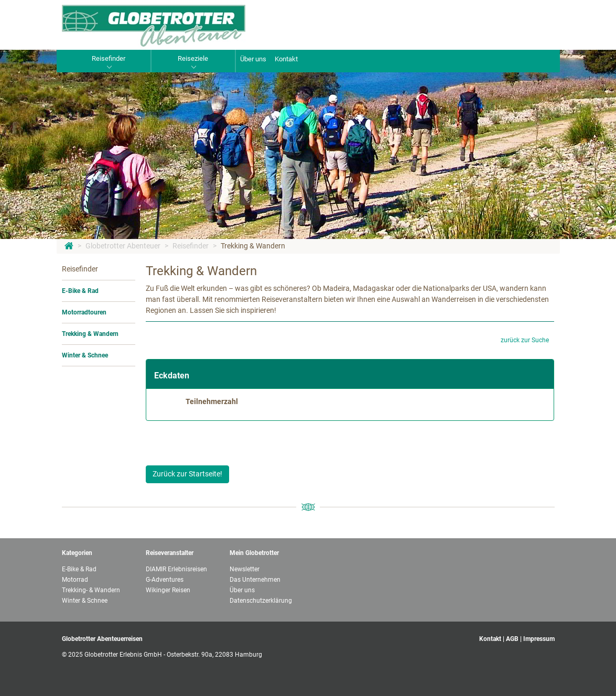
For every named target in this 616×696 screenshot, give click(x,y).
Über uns (253, 59)
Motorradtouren (84, 312)
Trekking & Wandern (253, 246)
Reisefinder (191, 246)
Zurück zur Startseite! (187, 474)
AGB (512, 639)
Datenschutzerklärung (261, 601)
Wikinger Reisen (168, 590)
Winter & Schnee (85, 355)
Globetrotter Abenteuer (123, 246)
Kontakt (286, 59)
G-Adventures (165, 580)
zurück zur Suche (525, 340)
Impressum (539, 639)
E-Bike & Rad (80, 291)
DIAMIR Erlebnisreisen (176, 569)
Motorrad (75, 580)
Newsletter (245, 569)
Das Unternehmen (255, 580)
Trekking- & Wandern (91, 590)
